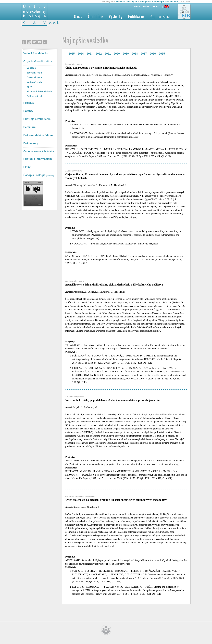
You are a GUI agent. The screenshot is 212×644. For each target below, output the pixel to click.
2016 (153, 54)
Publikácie (136, 17)
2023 (90, 54)
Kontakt (157, 7)
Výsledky (116, 17)
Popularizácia (160, 17)
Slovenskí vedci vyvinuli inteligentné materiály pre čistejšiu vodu (147, 2)
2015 (162, 54)
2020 (117, 54)
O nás (78, 17)
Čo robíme (95, 17)
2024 (81, 54)
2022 (99, 54)
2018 (135, 54)
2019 (126, 54)
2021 (108, 54)
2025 (72, 54)
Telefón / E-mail (141, 7)
